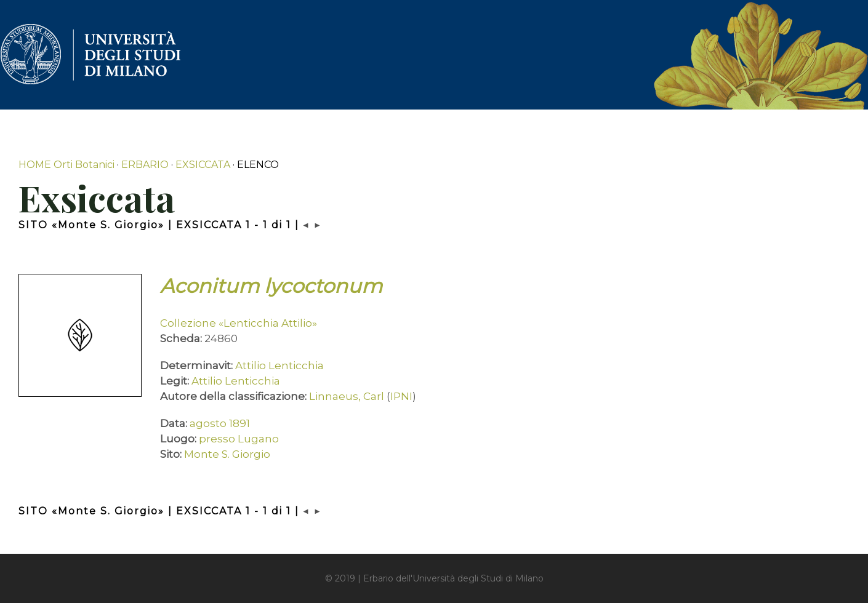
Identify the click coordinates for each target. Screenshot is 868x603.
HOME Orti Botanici (66, 165)
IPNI (401, 396)
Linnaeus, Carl (347, 396)
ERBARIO (145, 165)
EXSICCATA (203, 165)
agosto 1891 (220, 423)
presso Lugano (239, 439)
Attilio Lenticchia (279, 365)
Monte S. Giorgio (227, 454)
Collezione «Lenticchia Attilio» (239, 323)
